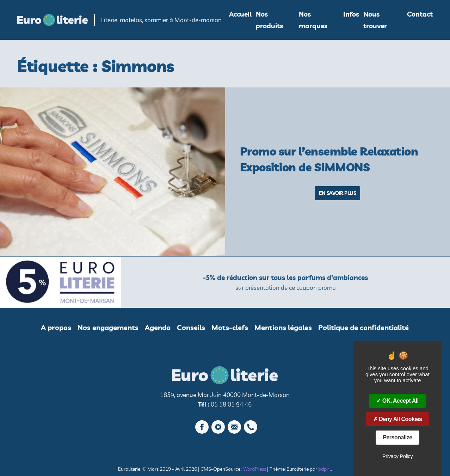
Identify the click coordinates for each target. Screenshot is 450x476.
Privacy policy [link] (397, 456)
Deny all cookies (398, 419)
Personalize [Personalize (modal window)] (397, 437)
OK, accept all (397, 401)
